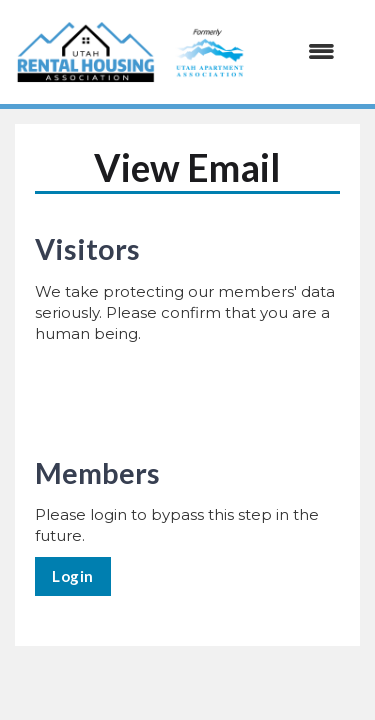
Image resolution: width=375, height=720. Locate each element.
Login (73, 576)
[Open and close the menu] (252, 51)
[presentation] (187, 394)
